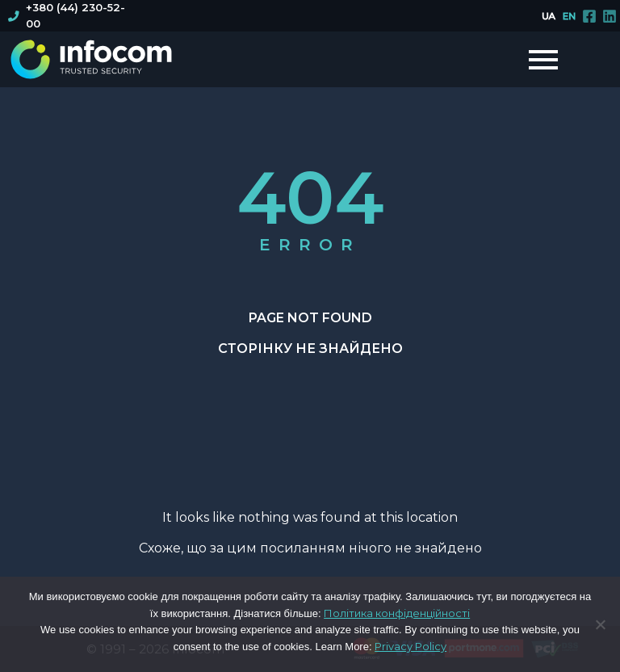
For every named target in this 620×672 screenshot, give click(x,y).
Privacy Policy (411, 646)
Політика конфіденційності (397, 613)
